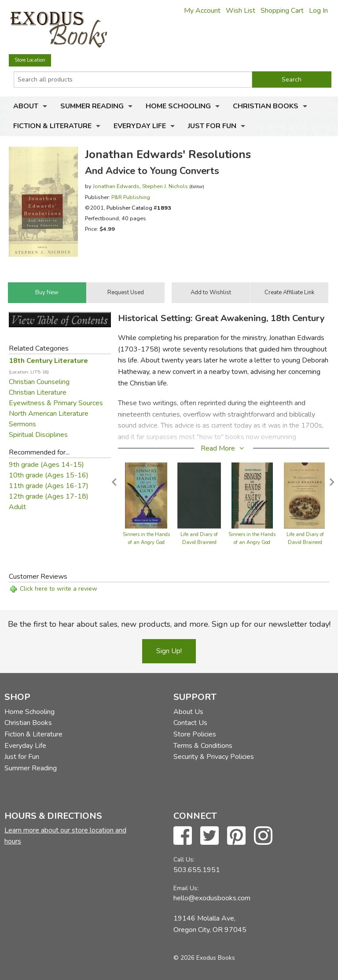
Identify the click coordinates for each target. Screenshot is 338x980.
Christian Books (266, 106)
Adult (17, 507)
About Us (188, 712)
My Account (202, 11)
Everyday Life (140, 126)
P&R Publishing (131, 197)
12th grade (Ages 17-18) (49, 496)
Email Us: (186, 888)
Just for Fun (212, 126)
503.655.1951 (197, 870)
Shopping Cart (282, 11)
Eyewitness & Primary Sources (56, 403)
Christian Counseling (39, 382)
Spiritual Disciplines (38, 435)
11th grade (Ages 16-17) (49, 486)
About (26, 106)
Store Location (30, 60)
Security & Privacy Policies (214, 757)
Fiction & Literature (52, 126)
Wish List (241, 11)
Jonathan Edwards (116, 186)
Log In (318, 11)
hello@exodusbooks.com (212, 898)
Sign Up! (169, 651)
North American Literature (49, 414)
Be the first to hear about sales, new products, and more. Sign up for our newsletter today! (169, 624)
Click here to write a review (59, 589)
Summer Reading (92, 106)
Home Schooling (178, 106)
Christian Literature (38, 392)
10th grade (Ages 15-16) (49, 475)
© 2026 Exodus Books (204, 958)
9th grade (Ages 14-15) (46, 465)
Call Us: (184, 860)
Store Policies (195, 734)
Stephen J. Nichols (165, 186)
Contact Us (190, 723)
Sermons (22, 424)
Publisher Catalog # (139, 208)
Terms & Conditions (203, 746)
